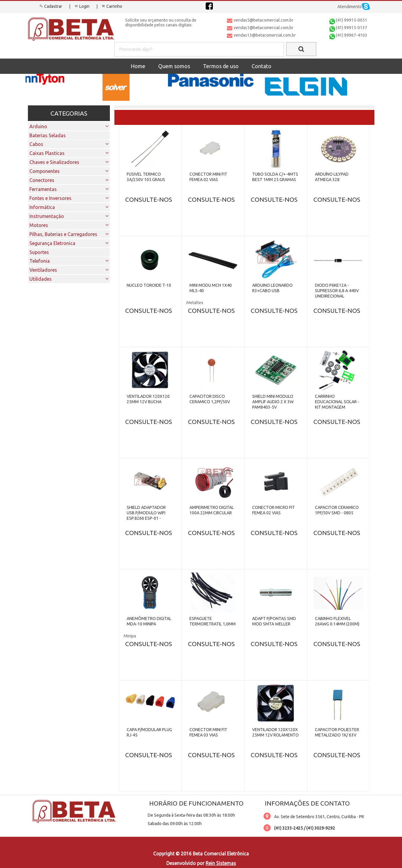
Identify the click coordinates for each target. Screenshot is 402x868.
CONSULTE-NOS (149, 199)
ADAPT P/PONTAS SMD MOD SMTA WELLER (274, 621)
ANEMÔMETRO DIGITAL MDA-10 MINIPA (149, 621)
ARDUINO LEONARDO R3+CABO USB (272, 288)
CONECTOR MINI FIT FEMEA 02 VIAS (208, 177)
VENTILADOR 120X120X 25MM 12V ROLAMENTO (275, 732)
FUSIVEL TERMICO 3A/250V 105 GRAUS (146, 177)
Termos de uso (221, 66)
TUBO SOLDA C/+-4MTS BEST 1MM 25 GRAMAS (275, 177)
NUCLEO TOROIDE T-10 (149, 285)
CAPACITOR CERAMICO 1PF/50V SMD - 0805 (337, 510)
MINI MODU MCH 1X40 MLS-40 (211, 288)
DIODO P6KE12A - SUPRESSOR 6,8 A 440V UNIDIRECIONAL (337, 291)
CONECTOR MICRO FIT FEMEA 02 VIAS (274, 510)
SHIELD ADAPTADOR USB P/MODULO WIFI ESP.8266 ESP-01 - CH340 (146, 516)
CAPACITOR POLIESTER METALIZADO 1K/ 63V (337, 732)
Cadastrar (50, 6)
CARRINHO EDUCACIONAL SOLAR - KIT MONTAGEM (337, 402)
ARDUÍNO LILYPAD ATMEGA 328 (332, 177)
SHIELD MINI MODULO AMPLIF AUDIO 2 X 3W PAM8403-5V (273, 402)
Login (81, 6)
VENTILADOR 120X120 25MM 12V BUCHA (148, 399)
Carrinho (111, 6)
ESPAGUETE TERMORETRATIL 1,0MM (213, 621)
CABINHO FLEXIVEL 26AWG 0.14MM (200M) (337, 621)
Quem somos (174, 66)
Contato (261, 66)
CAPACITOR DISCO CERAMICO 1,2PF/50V (210, 399)
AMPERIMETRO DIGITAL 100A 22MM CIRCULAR (212, 510)
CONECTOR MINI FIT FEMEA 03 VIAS (208, 732)
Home (138, 66)
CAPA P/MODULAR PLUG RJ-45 (149, 732)
